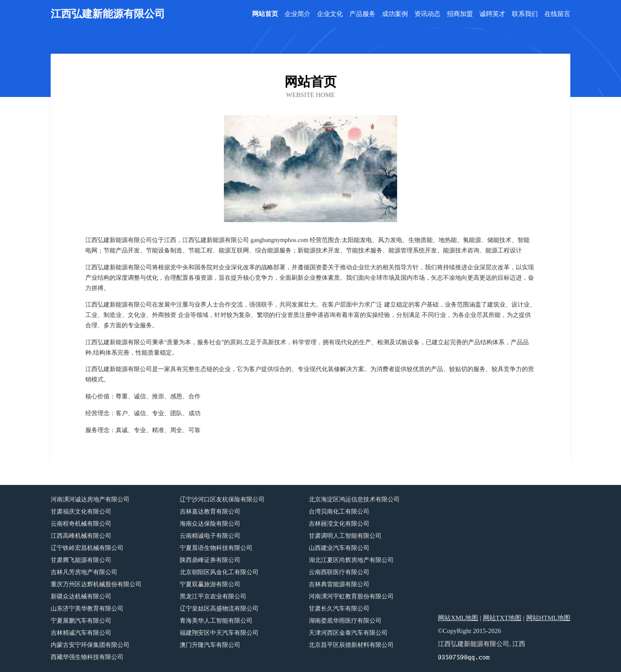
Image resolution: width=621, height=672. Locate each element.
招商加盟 (460, 14)
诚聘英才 (492, 14)
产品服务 (362, 14)
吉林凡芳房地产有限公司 (84, 572)
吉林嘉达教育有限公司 (210, 512)
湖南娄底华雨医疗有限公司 (345, 621)
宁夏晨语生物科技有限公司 (216, 548)
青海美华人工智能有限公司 (216, 621)
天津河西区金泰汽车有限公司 (348, 633)
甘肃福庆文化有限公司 (81, 512)
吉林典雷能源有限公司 (339, 584)
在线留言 (557, 14)
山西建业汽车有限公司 (339, 548)
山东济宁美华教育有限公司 (87, 609)
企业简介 (298, 14)
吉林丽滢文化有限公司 (339, 524)
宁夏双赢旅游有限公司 (210, 584)
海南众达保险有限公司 (210, 524)
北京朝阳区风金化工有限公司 (219, 572)
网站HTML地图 (548, 618)
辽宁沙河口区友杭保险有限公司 (222, 499)
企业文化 (330, 14)
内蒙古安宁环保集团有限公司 (90, 645)
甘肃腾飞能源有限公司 (81, 560)
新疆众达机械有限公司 (81, 596)
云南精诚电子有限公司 (210, 536)
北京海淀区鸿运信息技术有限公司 (354, 499)
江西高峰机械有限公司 (81, 536)
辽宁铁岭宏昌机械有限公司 (87, 548)
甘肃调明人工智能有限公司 (345, 536)
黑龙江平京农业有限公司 (213, 596)
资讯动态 (427, 14)
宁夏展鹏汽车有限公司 (81, 621)
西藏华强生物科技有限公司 (87, 657)
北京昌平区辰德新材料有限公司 (351, 645)
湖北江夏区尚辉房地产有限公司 (351, 560)
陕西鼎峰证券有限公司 (210, 560)
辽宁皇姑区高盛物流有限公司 (219, 609)
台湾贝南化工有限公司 (339, 512)
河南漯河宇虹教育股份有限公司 (351, 596)
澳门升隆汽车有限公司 (210, 645)
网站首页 (265, 14)
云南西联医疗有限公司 (339, 572)
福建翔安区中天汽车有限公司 (219, 633)
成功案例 (395, 14)
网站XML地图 (458, 618)
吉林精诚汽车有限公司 (81, 633)
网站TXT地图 (502, 618)
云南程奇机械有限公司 (81, 524)
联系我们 (525, 14)
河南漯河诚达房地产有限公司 (90, 499)
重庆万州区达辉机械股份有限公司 (96, 584)
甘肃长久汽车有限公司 (339, 609)
